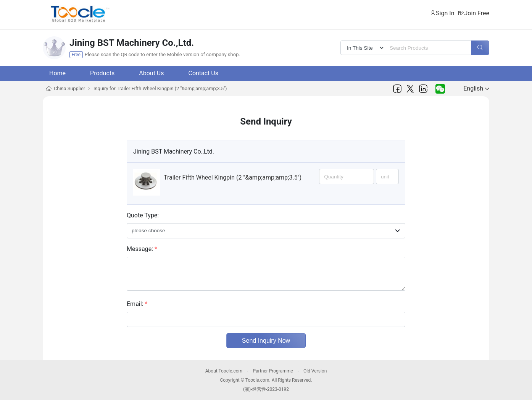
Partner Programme (273, 371)
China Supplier (69, 88)
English (476, 88)
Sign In (445, 13)
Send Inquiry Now (266, 341)
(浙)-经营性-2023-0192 (266, 389)
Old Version (315, 371)
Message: (142, 249)
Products (102, 73)
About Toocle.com (224, 371)
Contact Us (203, 73)
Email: (137, 304)
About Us (151, 73)
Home (57, 73)
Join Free (477, 13)
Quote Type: (143, 215)
